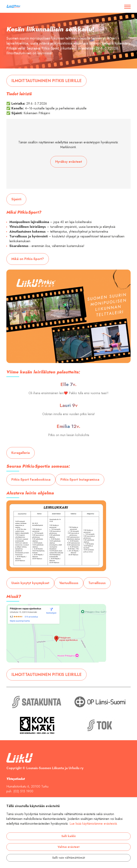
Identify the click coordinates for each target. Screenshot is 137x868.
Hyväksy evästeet (69, 162)
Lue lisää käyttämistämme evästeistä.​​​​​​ (94, 824)
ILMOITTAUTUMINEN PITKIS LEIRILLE (46, 81)
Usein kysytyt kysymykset (30, 583)
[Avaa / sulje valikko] (127, 6)
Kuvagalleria (21, 453)
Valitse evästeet (68, 847)
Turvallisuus (97, 583)
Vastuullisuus (69, 583)
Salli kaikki (69, 836)
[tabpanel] (68, 41)
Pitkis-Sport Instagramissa (80, 480)
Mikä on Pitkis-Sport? (28, 259)
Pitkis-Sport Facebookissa (31, 480)
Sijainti (16, 199)
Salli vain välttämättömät (69, 858)
